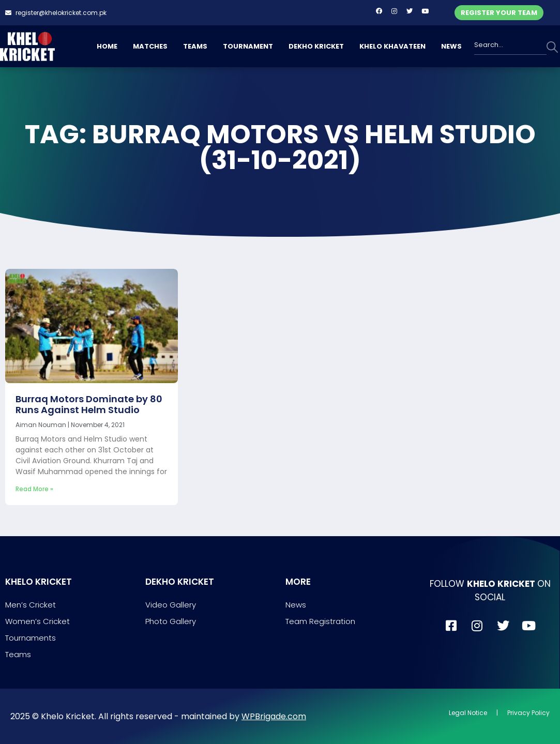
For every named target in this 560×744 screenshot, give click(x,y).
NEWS (451, 46)
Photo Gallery (171, 621)
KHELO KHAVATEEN (392, 46)
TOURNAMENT (248, 46)
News (296, 605)
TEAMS (195, 46)
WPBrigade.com (274, 716)
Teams (18, 654)
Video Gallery (171, 605)
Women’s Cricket (37, 621)
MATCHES (150, 46)
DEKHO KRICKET (316, 46)
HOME (107, 46)
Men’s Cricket (31, 605)
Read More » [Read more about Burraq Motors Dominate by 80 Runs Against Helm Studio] (34, 489)
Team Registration (320, 621)
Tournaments (31, 638)
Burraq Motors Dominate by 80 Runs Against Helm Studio (89, 405)
